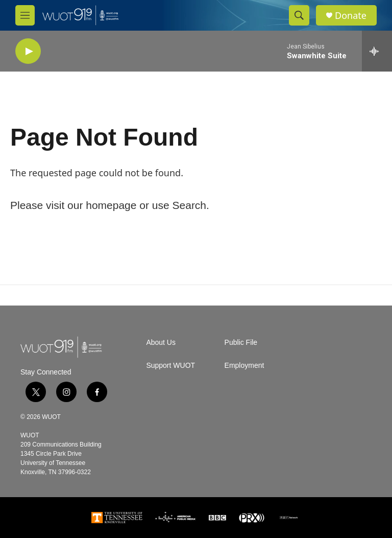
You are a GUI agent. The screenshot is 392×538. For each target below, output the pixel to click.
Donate (351, 16)
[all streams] (377, 51)
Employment (244, 366)
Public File (241, 343)
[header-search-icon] (299, 15)
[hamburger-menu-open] (25, 15)
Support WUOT (170, 366)
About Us (161, 343)
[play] (28, 51)
